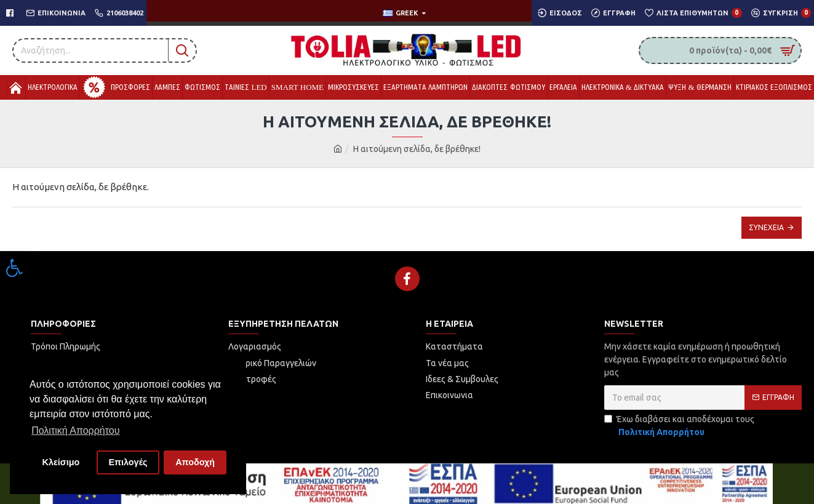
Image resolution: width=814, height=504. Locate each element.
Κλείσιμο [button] (61, 462)
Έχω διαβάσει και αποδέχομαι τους (679, 426)
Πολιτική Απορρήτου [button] (75, 430)
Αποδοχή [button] (195, 462)
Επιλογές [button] (128, 462)
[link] (15, 268)
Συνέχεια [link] (766, 227)
